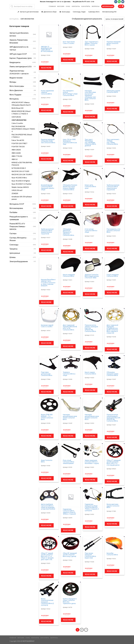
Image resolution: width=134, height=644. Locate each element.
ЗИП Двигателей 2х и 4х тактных (19, 48)
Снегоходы (14, 245)
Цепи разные (15, 253)
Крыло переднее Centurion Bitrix (69, 275)
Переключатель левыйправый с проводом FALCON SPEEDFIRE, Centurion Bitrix (113, 418)
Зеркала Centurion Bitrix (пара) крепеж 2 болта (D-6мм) (92, 276)
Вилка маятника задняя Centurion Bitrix (113, 506)
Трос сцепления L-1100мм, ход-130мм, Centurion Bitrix (113, 142)
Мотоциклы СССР (17, 204)
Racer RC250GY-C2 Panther (22, 184)
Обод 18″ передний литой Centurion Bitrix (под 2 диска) (70, 555)
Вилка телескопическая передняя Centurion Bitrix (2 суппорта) (47, 602)
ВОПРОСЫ (96, 6)
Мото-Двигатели (16, 90)
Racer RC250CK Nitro (19, 178)
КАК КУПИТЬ (86, 6)
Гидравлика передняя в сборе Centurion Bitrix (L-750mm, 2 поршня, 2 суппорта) (92, 507)
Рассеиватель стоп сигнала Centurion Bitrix (113, 231)
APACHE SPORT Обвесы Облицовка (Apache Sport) (21, 104)
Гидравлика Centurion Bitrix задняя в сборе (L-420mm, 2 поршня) (69, 512)
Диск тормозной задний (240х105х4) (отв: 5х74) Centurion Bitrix (70, 328)
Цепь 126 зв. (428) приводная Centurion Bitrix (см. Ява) (70, 142)
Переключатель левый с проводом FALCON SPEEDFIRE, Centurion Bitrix (91, 328)
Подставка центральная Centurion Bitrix (47, 374)
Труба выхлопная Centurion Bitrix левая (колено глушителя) (113, 187)
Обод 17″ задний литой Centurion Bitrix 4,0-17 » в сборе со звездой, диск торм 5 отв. (47, 556)
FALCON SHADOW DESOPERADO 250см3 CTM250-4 (23, 129)
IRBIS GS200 (16, 153)
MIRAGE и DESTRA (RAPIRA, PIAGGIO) (22, 164)
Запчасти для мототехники (29, 12)
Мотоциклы (14, 19)
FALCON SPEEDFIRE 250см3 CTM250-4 (22, 136)
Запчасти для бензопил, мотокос (19, 34)
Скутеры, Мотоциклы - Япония (18, 239)
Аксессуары (66, 12)
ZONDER (15, 193)
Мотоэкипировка (16, 208)
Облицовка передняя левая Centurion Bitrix (112, 374)
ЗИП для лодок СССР (18, 54)
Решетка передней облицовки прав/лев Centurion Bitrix (48, 141)
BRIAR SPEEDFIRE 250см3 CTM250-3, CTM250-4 (21, 113)
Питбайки (13, 212)
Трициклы (14, 249)
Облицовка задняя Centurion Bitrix (113, 92)
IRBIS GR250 (16, 150)
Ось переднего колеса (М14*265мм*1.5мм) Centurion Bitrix (70, 93)
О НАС (68, 6)
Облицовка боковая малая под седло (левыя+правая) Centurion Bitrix (70, 187)
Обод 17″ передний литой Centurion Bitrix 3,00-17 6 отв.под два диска (114, 463)
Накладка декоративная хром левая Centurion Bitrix (70, 417)
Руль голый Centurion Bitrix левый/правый (68, 462)
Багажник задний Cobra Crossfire (47, 326)
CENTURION (16, 117)
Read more (46, 68)
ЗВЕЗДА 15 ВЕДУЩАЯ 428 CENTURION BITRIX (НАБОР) (47, 49)
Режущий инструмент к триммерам (19, 218)
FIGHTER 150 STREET (20, 143)
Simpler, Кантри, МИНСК (20, 187)
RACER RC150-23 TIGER (20, 171)
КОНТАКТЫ (76, 6)
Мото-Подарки (15, 95)
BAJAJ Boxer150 (17, 108)
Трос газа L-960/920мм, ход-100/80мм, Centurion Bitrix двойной (90, 143)
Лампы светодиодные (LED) (21, 66)
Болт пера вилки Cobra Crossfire (69, 43)
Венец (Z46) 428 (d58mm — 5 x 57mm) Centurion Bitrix (47, 417)
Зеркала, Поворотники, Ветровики (19, 41)
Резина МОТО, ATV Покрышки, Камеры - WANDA (18, 226)
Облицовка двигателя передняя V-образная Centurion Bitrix (68, 232)
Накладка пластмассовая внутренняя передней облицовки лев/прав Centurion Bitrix (90, 95)
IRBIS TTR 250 (17, 156)
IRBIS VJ (15, 159)
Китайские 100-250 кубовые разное (22, 198)
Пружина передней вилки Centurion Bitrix (114, 43)
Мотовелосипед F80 (109, 12)
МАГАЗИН (61, 6)
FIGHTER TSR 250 (18, 147)
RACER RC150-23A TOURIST (22, 174)
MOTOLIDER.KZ (28, 641)
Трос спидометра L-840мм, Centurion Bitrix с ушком (92, 43)
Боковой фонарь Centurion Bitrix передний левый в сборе (48, 187)
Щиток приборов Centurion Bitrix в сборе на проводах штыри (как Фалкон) (48, 507)
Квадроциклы (15, 62)
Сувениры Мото (94, 12)
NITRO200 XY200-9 (19, 168)
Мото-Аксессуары (17, 86)
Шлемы (13, 257)
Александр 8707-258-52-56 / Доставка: (58, 2)
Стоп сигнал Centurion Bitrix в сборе (91, 231)
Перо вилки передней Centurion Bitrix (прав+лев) (90, 556)
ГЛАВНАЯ (52, 6)
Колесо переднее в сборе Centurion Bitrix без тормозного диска (70, 601)
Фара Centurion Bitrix (47, 461)
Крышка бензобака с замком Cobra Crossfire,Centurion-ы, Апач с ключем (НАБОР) (48, 283)
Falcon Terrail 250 (18, 140)
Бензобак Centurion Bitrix (112, 554)
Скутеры (13, 233)
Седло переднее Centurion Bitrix (113, 275)
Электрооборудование (19, 261)
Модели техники (16, 78)
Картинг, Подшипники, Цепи (21, 58)
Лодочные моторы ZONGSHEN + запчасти (19, 72)
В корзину (45, 62)
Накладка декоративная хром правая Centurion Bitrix (92, 417)
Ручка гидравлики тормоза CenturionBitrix (47, 92)
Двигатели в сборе (50, 12)
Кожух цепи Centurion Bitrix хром (90, 187)
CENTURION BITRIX (19, 120)
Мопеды (13, 82)
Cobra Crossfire (17, 123)
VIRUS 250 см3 (17, 190)
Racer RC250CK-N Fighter (21, 181)
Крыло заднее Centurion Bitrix (90, 373)
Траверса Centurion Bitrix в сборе (69, 374)
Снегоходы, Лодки (79, 12)
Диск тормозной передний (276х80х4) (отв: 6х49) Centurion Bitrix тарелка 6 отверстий (112, 329)
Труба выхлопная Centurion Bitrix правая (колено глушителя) (47, 231)
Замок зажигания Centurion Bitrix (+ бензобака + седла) (92, 462)
